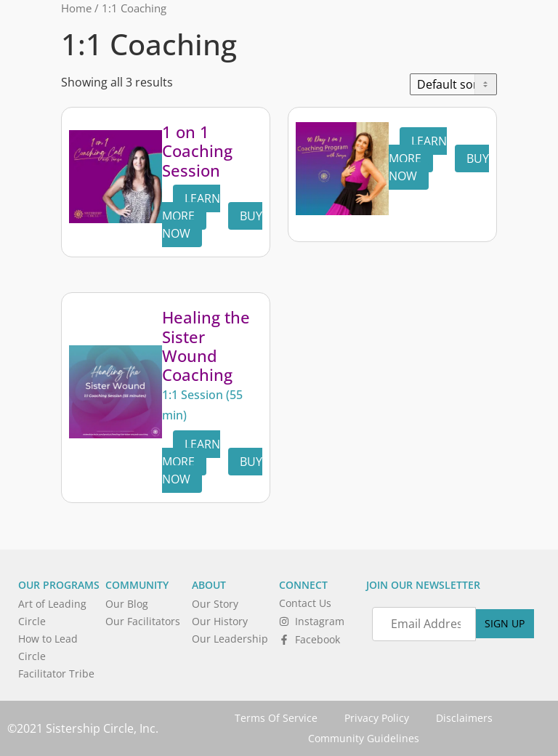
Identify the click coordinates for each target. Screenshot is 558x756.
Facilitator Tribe (56, 673)
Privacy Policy (377, 718)
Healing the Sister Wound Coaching (206, 346)
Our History (220, 621)
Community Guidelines (364, 738)
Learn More (191, 207)
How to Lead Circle (48, 647)
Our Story (215, 604)
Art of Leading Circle (52, 612)
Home (76, 8)
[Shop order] (453, 84)
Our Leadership (230, 639)
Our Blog (127, 604)
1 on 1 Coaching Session (197, 151)
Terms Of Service (274, 718)
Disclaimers (466, 718)
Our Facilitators (143, 621)
